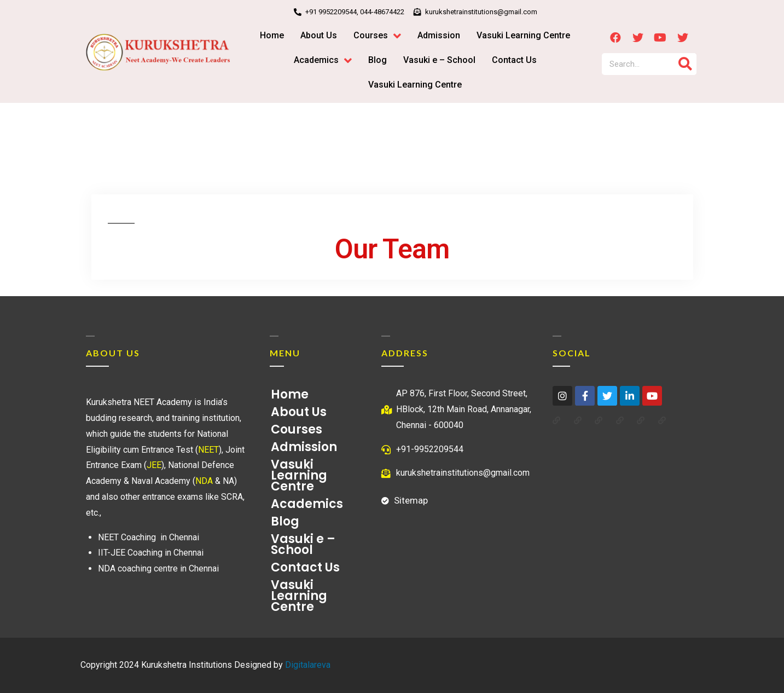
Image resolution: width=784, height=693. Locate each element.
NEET (208, 450)
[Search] (686, 64)
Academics (310, 504)
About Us (299, 412)
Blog (285, 521)
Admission (304, 447)
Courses (299, 429)
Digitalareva (308, 665)
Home (290, 394)
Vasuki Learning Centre (299, 475)
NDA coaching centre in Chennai (158, 568)
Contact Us (305, 567)
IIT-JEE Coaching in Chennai (151, 553)
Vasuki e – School (303, 544)
